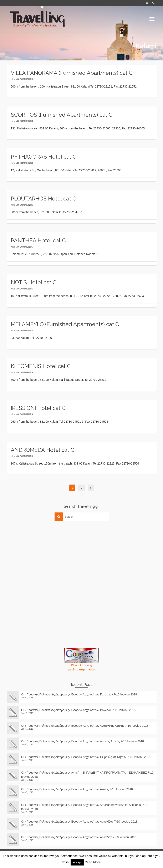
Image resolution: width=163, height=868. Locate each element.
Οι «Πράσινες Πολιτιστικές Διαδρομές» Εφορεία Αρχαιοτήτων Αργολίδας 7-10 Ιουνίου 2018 (81, 822)
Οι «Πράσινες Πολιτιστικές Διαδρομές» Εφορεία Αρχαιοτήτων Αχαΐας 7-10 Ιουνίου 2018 (77, 789)
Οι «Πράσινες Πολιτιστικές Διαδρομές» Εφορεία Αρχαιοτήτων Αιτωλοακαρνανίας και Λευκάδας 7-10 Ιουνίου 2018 (85, 807)
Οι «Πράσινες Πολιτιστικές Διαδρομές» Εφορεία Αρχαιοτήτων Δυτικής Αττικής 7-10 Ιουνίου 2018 (83, 741)
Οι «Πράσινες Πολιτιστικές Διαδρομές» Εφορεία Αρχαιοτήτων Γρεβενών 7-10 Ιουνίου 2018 (79, 694)
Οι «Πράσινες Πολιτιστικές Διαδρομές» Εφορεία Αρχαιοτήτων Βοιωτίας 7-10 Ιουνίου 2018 (78, 710)
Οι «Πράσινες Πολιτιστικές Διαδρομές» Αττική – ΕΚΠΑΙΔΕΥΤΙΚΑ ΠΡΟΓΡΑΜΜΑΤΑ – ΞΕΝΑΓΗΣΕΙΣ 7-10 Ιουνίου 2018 (87, 775)
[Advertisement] (38, 553)
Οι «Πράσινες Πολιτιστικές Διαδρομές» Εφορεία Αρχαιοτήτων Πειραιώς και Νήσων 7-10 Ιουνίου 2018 (86, 757)
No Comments (24, 79)
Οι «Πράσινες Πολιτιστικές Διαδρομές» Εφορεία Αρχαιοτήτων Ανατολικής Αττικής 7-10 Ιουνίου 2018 (85, 726)
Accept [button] (77, 862)
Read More (93, 862)
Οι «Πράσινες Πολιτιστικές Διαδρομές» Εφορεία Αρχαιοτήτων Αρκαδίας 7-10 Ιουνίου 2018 (80, 837)
